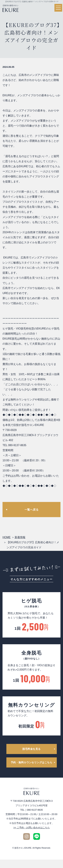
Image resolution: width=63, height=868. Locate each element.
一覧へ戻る (32, 510)
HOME (7, 537)
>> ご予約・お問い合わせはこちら (31, 828)
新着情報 (20, 537)
